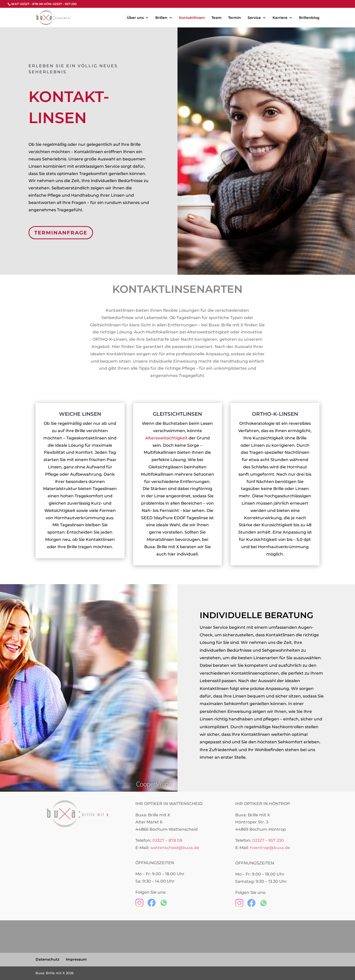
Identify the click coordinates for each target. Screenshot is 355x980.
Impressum (76, 959)
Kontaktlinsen (192, 18)
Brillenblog (309, 18)
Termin (235, 18)
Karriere (280, 18)
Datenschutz (47, 959)
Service (254, 18)
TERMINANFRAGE (62, 234)
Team (217, 18)
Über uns (135, 18)
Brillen (161, 18)
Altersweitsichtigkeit (167, 438)
